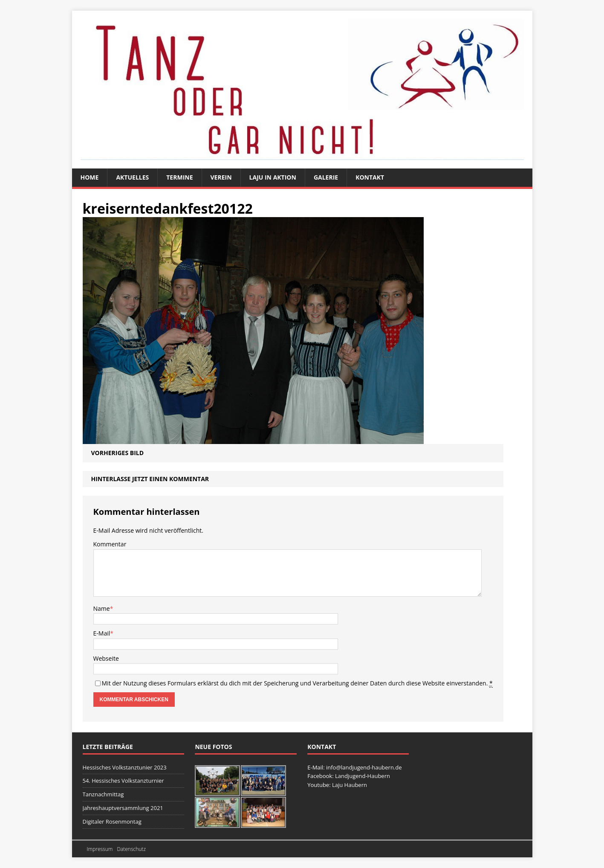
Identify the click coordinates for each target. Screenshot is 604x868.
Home (90, 177)
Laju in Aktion (273, 177)
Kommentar (110, 544)
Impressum (100, 849)
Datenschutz (131, 849)
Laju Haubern (350, 785)
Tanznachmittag (103, 794)
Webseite (106, 658)
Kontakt (370, 177)
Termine (179, 177)
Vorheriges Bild (118, 453)
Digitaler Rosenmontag (112, 822)
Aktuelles (132, 177)
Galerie (326, 177)
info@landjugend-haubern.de (364, 767)
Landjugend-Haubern (363, 776)
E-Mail (102, 633)
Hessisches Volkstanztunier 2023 (125, 767)
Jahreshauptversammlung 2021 (123, 808)
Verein (221, 177)
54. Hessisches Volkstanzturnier (123, 781)
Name (102, 608)
